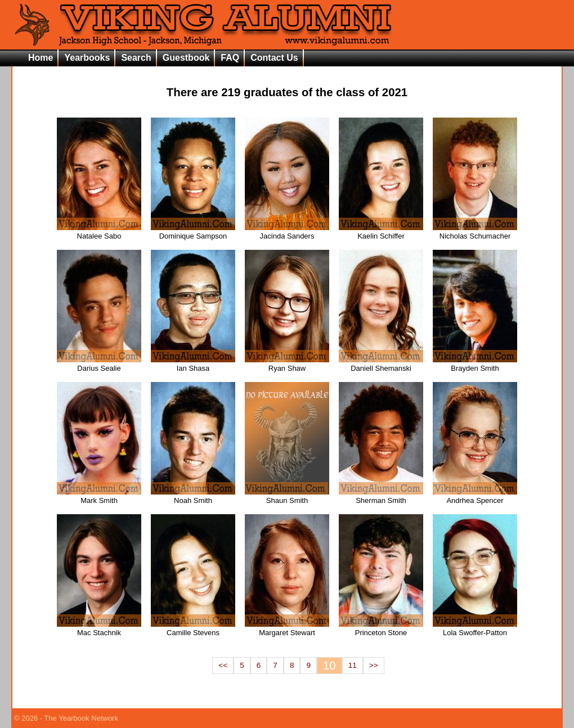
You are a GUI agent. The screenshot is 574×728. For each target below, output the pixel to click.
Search (136, 58)
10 (329, 666)
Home (41, 58)
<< (223, 665)
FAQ (230, 58)
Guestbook (186, 58)
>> (374, 665)
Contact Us (274, 58)
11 (353, 665)
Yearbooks (87, 58)
